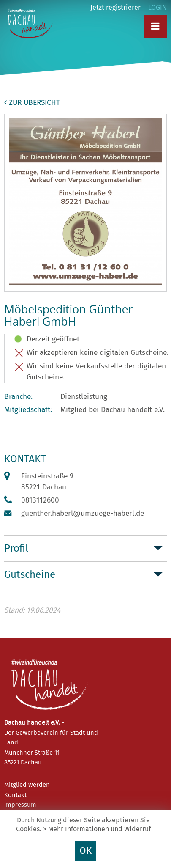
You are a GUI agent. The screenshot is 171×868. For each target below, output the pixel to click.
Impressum (20, 805)
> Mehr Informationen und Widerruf (97, 829)
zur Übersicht (32, 103)
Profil (16, 548)
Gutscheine (30, 574)
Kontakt (15, 795)
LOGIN (157, 7)
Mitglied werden (27, 785)
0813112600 (40, 500)
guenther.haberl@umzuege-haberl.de (83, 513)
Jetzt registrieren (116, 7)
